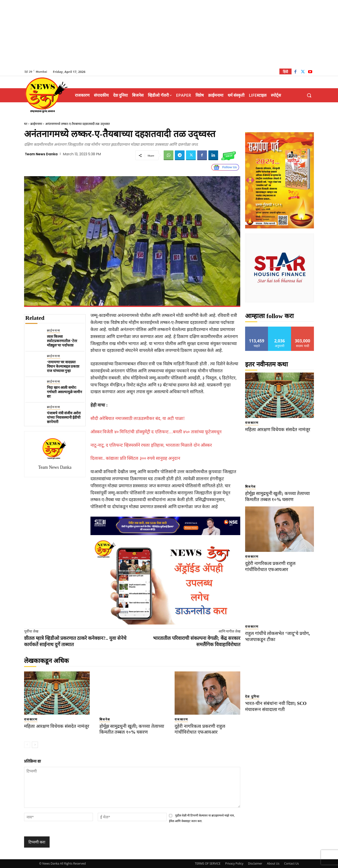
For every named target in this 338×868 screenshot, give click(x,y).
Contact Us (291, 864)
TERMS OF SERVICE (208, 864)
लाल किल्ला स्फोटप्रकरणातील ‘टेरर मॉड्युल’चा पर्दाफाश (62, 341)
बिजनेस (105, 719)
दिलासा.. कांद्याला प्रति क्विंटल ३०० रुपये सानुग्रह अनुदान (135, 458)
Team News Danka (41, 154)
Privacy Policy (234, 864)
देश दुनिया (252, 697)
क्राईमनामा (36, 124)
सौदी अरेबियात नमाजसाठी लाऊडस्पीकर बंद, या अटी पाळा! (138, 418)
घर (26, 124)
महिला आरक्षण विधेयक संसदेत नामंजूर (57, 726)
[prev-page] (27, 745)
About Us (273, 864)
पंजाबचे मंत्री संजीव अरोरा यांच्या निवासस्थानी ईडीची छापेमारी (64, 417)
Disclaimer (255, 864)
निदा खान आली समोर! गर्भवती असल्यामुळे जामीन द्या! (65, 392)
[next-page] (35, 745)
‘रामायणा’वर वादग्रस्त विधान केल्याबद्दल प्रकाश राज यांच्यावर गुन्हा (63, 366)
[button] (309, 95)
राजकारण (31, 719)
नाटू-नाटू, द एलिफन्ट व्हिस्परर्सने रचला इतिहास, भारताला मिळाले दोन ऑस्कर (151, 445)
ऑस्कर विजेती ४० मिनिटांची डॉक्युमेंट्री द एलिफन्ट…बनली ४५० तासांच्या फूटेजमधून (156, 432)
